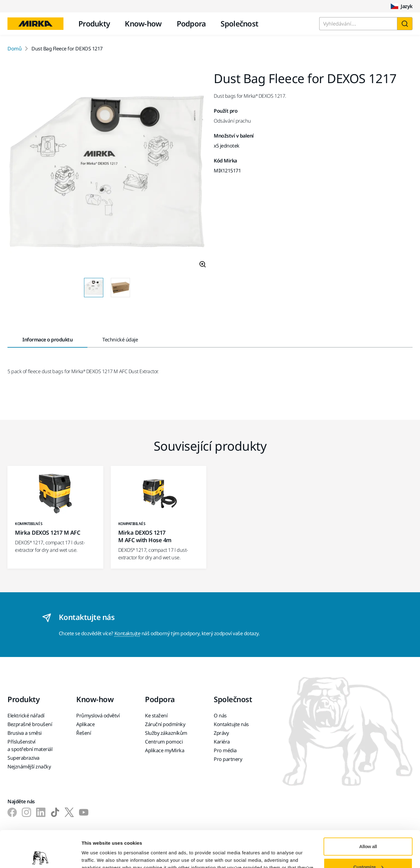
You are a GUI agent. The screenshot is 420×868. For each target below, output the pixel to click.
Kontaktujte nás (231, 724)
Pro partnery (228, 759)
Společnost (239, 23)
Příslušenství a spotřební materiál (30, 745)
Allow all (368, 810)
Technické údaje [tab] (120, 340)
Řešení (84, 733)
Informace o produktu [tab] (47, 340)
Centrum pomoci (164, 742)
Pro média (225, 750)
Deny (368, 851)
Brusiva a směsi (25, 733)
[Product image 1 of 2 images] (107, 173)
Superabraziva (23, 758)
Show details (96, 856)
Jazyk (402, 6)
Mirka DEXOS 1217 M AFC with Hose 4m (145, 536)
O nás (220, 716)
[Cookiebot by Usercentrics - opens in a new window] (40, 856)
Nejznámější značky (29, 767)
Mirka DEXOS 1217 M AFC (47, 533)
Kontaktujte (128, 633)
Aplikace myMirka (165, 750)
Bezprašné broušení (30, 724)
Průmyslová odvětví (98, 716)
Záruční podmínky (165, 724)
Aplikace (85, 724)
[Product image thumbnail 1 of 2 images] (94, 288)
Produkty (94, 23)
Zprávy (221, 733)
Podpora (191, 23)
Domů (14, 49)
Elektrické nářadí (26, 716)
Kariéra (222, 742)
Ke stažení (156, 716)
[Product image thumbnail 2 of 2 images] (120, 288)
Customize (368, 830)
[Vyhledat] (405, 24)
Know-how (143, 23)
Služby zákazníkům (166, 733)
